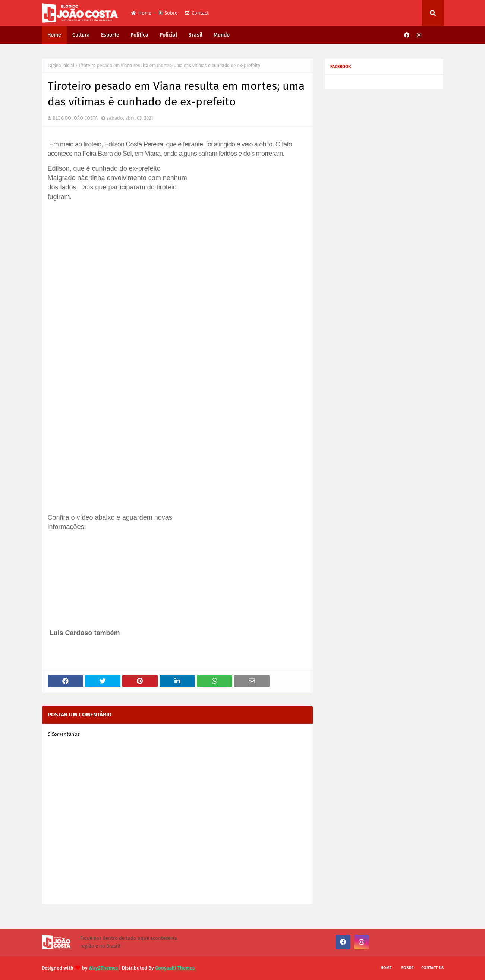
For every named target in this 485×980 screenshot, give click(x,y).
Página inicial (61, 66)
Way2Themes (103, 968)
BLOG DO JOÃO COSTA (75, 118)
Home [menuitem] (54, 35)
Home (141, 13)
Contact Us (432, 968)
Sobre (168, 13)
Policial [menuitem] (168, 35)
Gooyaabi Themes (175, 968)
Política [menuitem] (139, 35)
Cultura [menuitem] (81, 35)
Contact (197, 13)
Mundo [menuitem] (222, 35)
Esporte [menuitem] (110, 35)
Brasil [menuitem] (195, 35)
